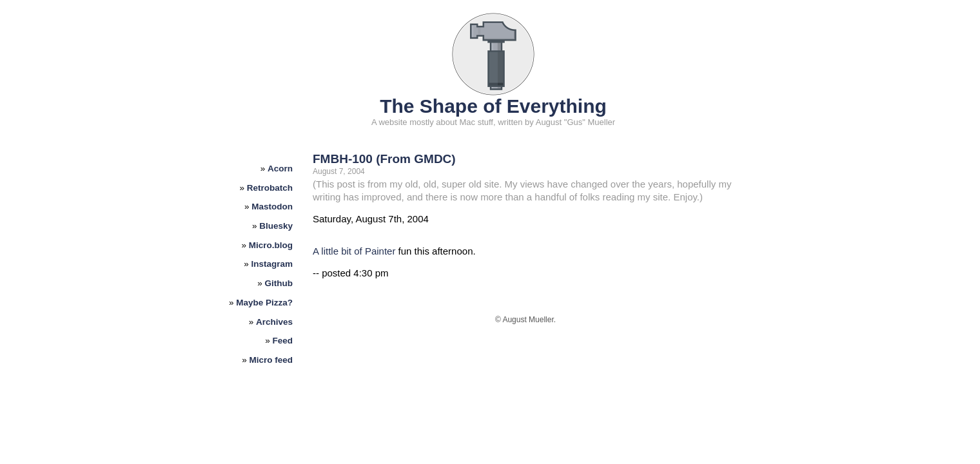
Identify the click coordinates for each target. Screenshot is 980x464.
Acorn (280, 169)
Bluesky (276, 226)
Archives (274, 322)
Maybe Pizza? (264, 303)
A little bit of (339, 251)
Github (279, 283)
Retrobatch (270, 188)
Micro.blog (271, 245)
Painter (380, 251)
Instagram (272, 264)
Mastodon (272, 207)
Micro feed (271, 360)
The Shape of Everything (493, 106)
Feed (283, 341)
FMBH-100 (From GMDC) (384, 159)
